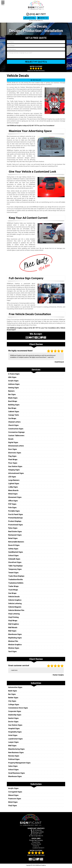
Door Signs (13, 449)
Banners (11, 391)
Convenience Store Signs (18, 708)
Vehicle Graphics (15, 600)
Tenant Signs (13, 573)
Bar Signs (12, 394)
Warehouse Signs (15, 634)
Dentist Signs (13, 718)
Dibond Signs (13, 795)
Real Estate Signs (15, 531)
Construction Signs (16, 429)
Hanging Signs (14, 470)
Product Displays (15, 521)
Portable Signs (14, 511)
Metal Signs (13, 494)
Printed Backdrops (15, 518)
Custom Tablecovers (16, 435)
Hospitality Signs (15, 732)
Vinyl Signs (13, 805)
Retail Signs (13, 538)
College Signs (14, 704)
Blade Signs (13, 398)
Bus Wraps (12, 408)
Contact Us (43, 18)
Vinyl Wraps (13, 621)
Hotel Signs (13, 735)
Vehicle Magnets (15, 607)
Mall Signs (12, 746)
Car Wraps (12, 418)
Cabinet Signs (14, 411)
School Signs (13, 555)
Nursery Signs (14, 756)
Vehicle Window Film (16, 610)
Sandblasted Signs (16, 552)
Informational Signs (16, 473)
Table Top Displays (15, 566)
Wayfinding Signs (15, 638)
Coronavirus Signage (16, 432)
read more (51, 357)
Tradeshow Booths (16, 579)
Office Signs (13, 501)
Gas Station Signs (15, 466)
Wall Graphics (14, 624)
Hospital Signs (14, 728)
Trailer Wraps (13, 586)
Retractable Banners (16, 542)
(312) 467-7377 (36, 14)
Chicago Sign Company (36, 840)
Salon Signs (13, 766)
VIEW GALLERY (36, 80)
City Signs (12, 701)
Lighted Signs (14, 483)
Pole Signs (12, 507)
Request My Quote (36, 62)
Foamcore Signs (15, 799)
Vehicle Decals (14, 597)
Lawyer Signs (13, 742)
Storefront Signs (15, 562)
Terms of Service (36, 844)
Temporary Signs (15, 569)
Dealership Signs (15, 715)
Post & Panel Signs (16, 514)
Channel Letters (14, 422)
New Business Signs (16, 752)
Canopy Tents (14, 415)
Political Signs (14, 759)
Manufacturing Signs (16, 749)
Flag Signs (12, 456)
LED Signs (12, 477)
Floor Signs (13, 463)
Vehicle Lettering (15, 603)
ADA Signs (12, 377)
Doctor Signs (13, 722)
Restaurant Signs (15, 535)
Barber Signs (13, 698)
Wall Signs (12, 631)
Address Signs (14, 384)
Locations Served (38, 848)
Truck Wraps (13, 590)
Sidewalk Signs (14, 559)
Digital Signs (13, 442)
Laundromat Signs (15, 739)
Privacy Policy (36, 842)
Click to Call (30, 18)
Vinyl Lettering (14, 614)
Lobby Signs (13, 487)
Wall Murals (13, 627)
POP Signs (12, 504)
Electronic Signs (15, 453)
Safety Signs (13, 549)
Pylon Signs (13, 528)
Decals (11, 439)
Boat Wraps (13, 401)
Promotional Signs (16, 525)
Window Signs (14, 648)
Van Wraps (12, 593)
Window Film (13, 641)
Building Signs (14, 405)
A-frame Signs (14, 374)
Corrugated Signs (15, 792)
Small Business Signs (16, 773)
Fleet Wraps (13, 459)
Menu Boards (13, 490)
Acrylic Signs (13, 381)
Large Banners (14, 480)
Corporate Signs (15, 711)
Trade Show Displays (16, 576)
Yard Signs (12, 651)
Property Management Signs (19, 763)
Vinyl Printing (13, 617)
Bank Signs (13, 691)
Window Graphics (15, 645)
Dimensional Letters (16, 446)
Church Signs (13, 425)
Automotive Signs (15, 687)
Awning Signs (13, 388)
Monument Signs (15, 497)
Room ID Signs (14, 545)
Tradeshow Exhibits (16, 583)
